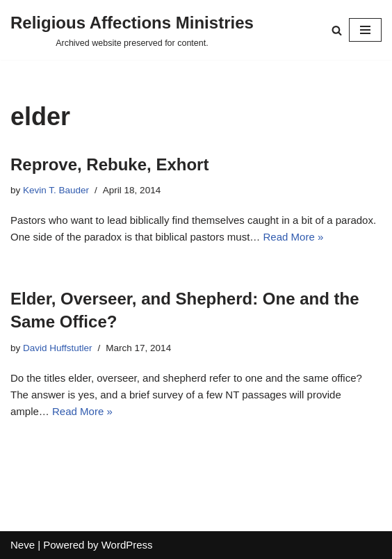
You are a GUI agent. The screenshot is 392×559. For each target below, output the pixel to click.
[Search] (337, 30)
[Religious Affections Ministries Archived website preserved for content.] (132, 30)
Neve (23, 545)
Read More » (294, 237)
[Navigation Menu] (365, 30)
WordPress (127, 545)
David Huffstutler (58, 348)
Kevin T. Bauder (56, 190)
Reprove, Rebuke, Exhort (109, 164)
